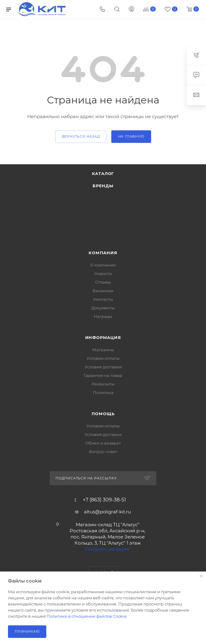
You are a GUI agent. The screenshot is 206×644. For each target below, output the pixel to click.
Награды (103, 316)
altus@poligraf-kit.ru (107, 512)
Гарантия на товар (103, 375)
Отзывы (103, 282)
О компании (103, 265)
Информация (103, 337)
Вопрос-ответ (103, 452)
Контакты (103, 299)
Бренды (103, 186)
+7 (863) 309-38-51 (104, 500)
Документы (103, 308)
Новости (103, 274)
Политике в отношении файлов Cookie (87, 616)
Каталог (103, 173)
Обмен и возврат (103, 443)
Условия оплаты (103, 358)
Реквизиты (103, 384)
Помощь (103, 414)
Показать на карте (107, 549)
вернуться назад (81, 136)
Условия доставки (103, 367)
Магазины (103, 350)
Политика (103, 393)
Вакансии (103, 291)
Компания (103, 253)
